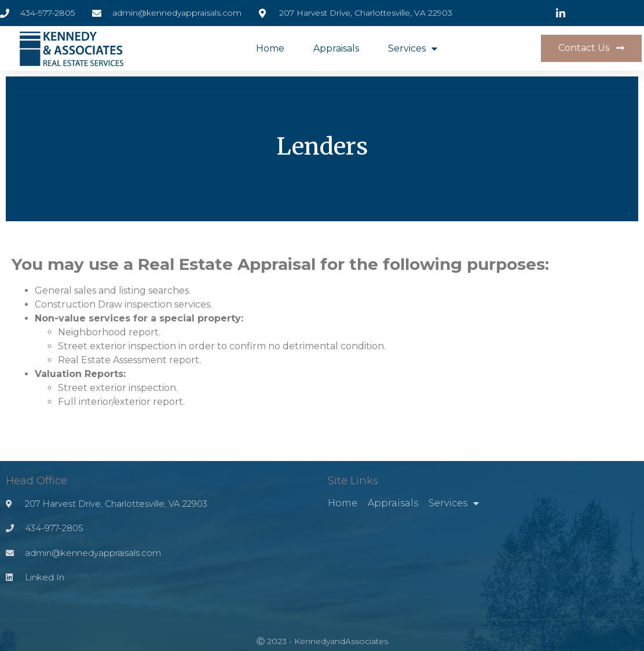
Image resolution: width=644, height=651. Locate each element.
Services (413, 49)
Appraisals (336, 48)
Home (270, 48)
